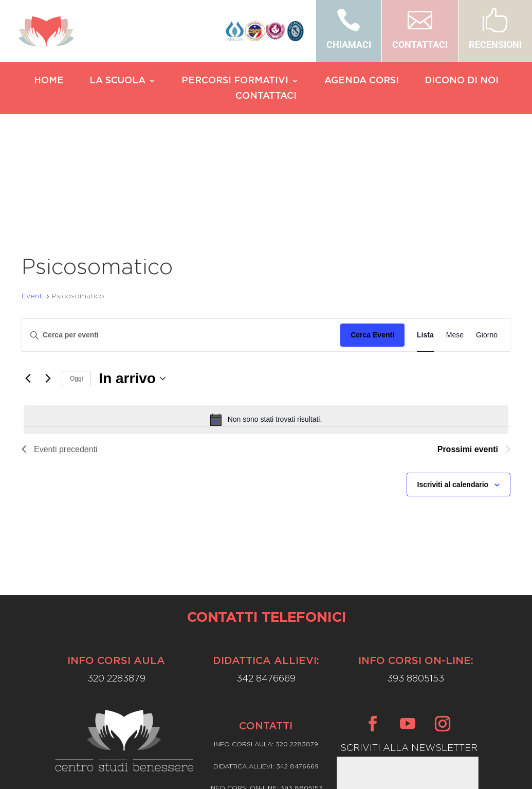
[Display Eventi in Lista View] (425, 246)
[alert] (266, 330)
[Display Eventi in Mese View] (455, 246)
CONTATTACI (420, 44)
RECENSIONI (495, 44)
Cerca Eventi (372, 246)
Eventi (33, 207)
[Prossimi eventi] (48, 289)
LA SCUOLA (117, 81)
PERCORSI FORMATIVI (235, 81)
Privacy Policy (266, 727)
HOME (49, 81)
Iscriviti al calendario (453, 395)
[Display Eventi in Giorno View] (487, 246)
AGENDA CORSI (362, 81)
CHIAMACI (349, 44)
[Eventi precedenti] (28, 289)
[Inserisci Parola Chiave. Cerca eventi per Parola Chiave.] (181, 246)
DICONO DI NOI (462, 81)
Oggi (76, 289)
